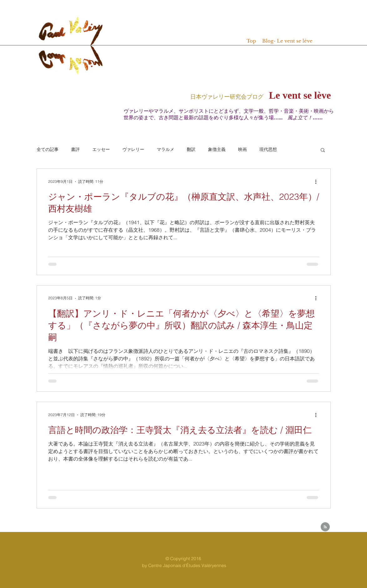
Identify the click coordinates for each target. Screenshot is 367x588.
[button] (323, 150)
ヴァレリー (133, 149)
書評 (75, 149)
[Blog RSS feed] (325, 527)
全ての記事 (48, 149)
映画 (242, 149)
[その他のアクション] (318, 182)
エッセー (101, 149)
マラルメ (166, 149)
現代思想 (268, 149)
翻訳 (191, 149)
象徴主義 (217, 149)
